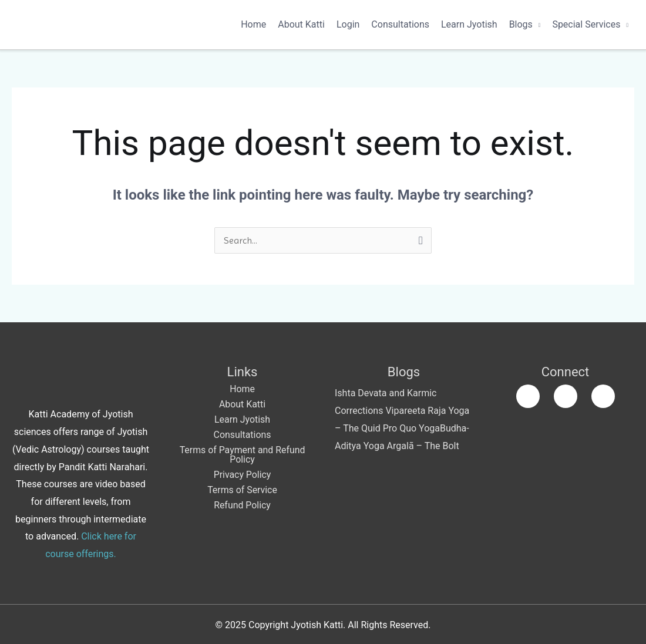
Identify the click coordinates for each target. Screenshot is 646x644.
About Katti (301, 24)
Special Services (586, 24)
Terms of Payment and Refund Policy (242, 455)
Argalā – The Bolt (423, 446)
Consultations (400, 24)
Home (253, 24)
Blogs (521, 24)
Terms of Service (243, 490)
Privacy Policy (242, 475)
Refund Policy (242, 505)
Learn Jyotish (469, 24)
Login (348, 24)
